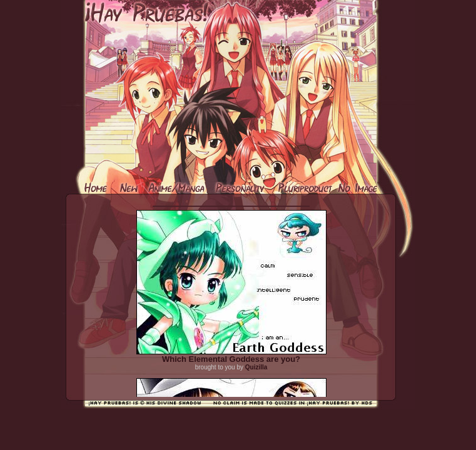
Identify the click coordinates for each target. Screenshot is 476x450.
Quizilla (256, 367)
